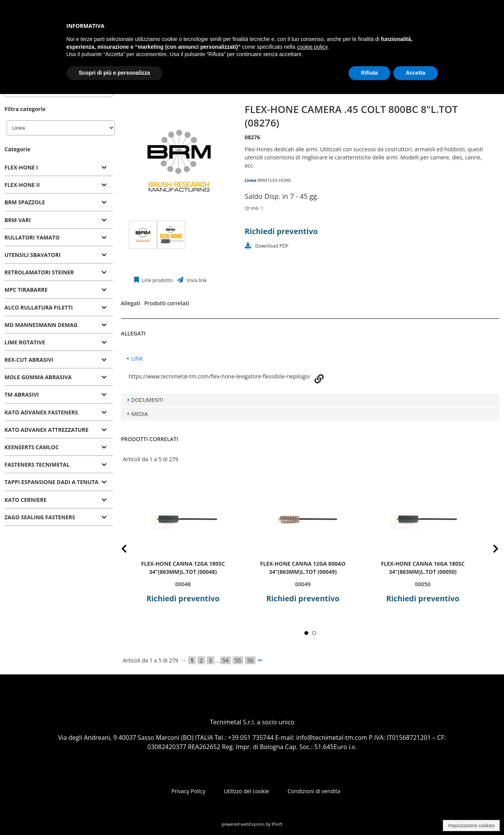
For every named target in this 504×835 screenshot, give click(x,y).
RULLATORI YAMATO (32, 237)
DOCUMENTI (147, 400)
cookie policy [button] (312, 47)
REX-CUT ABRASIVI (29, 360)
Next (490, 550)
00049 (302, 584)
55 (238, 660)
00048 (183, 584)
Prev (130, 550)
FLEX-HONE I (21, 167)
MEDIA (139, 414)
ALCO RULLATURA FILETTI (39, 307)
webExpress (253, 824)
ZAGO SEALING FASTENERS (40, 517)
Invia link (196, 280)
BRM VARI (18, 220)
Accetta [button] (416, 73)
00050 (422, 584)
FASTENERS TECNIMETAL (37, 465)
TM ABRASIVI (22, 394)
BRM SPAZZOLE (25, 202)
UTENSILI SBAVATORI (33, 255)
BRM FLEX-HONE (274, 180)
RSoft (277, 824)
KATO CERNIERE (26, 500)
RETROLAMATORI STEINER (39, 272)
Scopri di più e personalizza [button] (114, 73)
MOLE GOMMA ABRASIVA (38, 377)
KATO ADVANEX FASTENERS (41, 412)
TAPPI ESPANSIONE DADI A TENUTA (52, 482)
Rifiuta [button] (369, 73)
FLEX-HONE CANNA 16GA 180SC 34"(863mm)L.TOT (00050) (423, 568)
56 (250, 660)
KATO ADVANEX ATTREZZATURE (47, 430)
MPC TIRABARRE (26, 290)
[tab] (59, 168)
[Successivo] (260, 660)
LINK (137, 358)
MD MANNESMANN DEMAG (41, 325)
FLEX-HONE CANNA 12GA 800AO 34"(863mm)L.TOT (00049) (303, 568)
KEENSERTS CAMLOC (32, 447)
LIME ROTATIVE (25, 342)
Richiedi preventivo (281, 231)
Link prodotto (157, 280)
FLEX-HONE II (22, 185)
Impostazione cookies (471, 826)
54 (226, 660)
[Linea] (61, 128)
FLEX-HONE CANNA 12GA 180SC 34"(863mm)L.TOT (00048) (183, 568)
